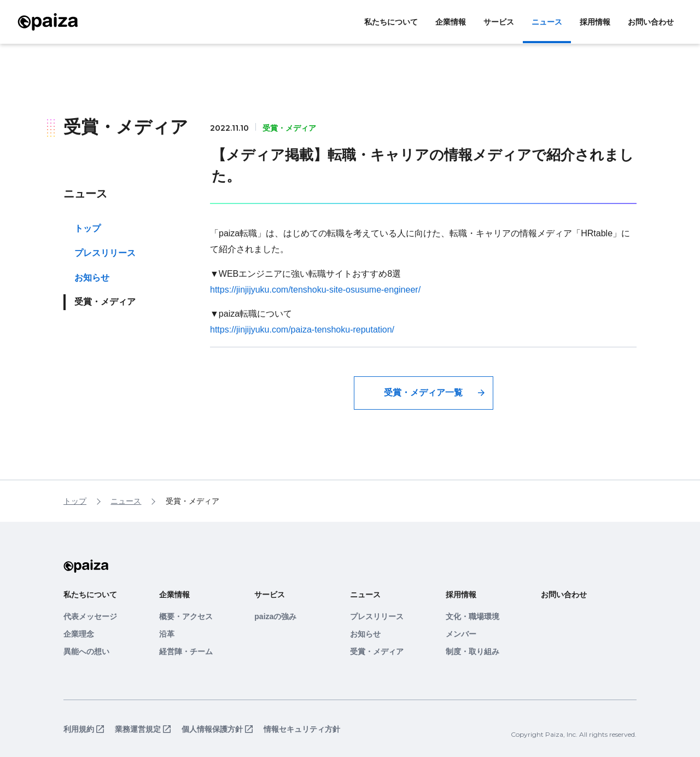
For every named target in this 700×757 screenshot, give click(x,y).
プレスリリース (105, 253)
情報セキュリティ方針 (302, 729)
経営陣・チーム (186, 651)
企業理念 (79, 634)
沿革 (167, 634)
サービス (499, 22)
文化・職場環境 (472, 616)
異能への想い (86, 651)
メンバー (461, 634)
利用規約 (79, 729)
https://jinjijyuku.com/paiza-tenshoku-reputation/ (302, 330)
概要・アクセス (186, 616)
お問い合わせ (651, 22)
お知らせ (92, 278)
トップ (87, 228)
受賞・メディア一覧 (423, 392)
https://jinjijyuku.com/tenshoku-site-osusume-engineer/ (315, 290)
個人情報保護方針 (212, 729)
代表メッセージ (90, 616)
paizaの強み (275, 616)
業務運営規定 (138, 729)
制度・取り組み (472, 651)
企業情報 (451, 22)
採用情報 (595, 22)
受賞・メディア (377, 651)
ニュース (547, 22)
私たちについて (391, 22)
